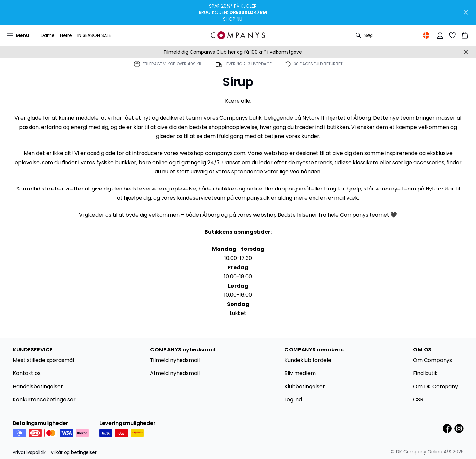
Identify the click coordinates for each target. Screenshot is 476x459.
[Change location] (426, 35)
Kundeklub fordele (308, 360)
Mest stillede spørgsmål (43, 360)
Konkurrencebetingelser (44, 399)
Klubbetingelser (305, 386)
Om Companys (433, 360)
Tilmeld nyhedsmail (175, 360)
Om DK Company (436, 386)
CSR (418, 399)
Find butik (425, 373)
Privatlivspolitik (29, 452)
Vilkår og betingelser (74, 452)
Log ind (293, 399)
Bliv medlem (300, 373)
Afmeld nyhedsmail (175, 373)
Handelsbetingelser (38, 386)
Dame (48, 35)
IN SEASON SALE (94, 35)
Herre (66, 35)
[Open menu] (18, 35)
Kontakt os (27, 373)
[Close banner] (466, 12)
